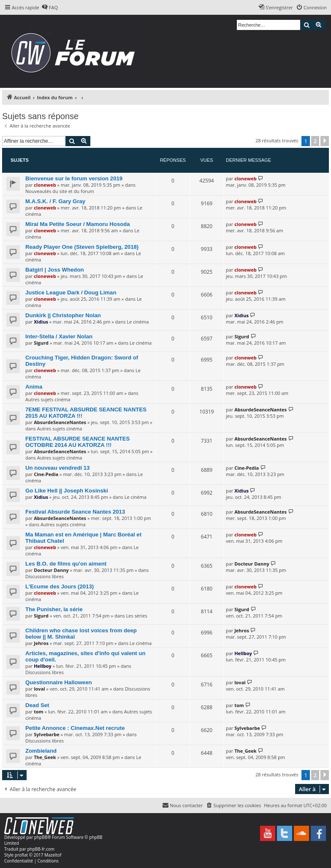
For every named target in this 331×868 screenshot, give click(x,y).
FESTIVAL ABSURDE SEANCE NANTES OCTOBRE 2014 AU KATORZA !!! (77, 442)
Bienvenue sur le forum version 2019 (74, 178)
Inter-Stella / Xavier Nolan (59, 336)
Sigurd (41, 343)
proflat (21, 855)
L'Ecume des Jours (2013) (60, 586)
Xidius (41, 322)
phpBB (41, 837)
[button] (325, 141)
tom (38, 712)
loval (39, 689)
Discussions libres (45, 576)
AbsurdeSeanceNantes (60, 422)
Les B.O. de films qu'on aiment (66, 564)
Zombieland (41, 751)
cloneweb (45, 185)
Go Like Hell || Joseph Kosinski (67, 491)
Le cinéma (138, 322)
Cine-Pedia (46, 474)
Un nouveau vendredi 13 (57, 468)
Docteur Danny (51, 570)
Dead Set (37, 705)
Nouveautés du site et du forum (60, 191)
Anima (34, 387)
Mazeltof (53, 855)
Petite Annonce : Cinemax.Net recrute (75, 728)
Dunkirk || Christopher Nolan (63, 315)
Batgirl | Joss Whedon (55, 270)
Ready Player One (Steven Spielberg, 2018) (82, 247)
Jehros (41, 643)
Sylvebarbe (47, 734)
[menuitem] (50, 8)
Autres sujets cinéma (48, 399)
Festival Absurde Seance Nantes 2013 (75, 512)
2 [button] (315, 141)
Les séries (137, 616)
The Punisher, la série (54, 609)
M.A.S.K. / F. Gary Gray (55, 201)
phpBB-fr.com (41, 849)
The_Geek (45, 757)
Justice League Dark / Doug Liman (71, 293)
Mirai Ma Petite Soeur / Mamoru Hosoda (78, 224)
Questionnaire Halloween (59, 682)
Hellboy (43, 666)
